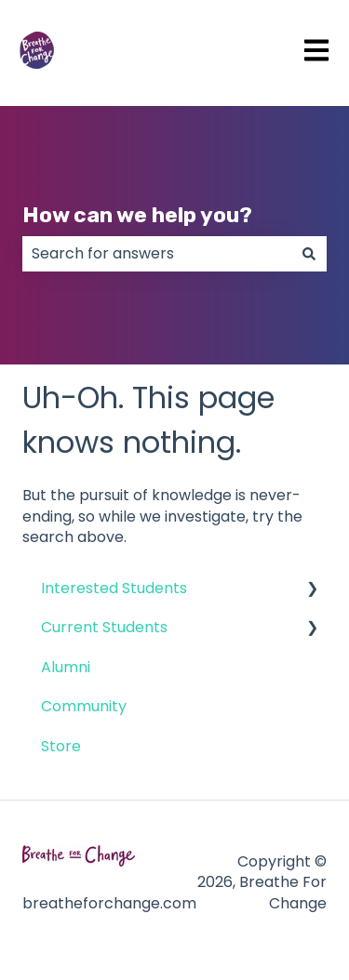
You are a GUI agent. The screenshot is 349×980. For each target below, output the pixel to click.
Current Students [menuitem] (104, 627)
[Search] (309, 254)
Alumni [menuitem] (66, 667)
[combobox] (157, 254)
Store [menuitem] (61, 746)
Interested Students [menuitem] (114, 588)
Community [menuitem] (84, 706)
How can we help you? (137, 215)
